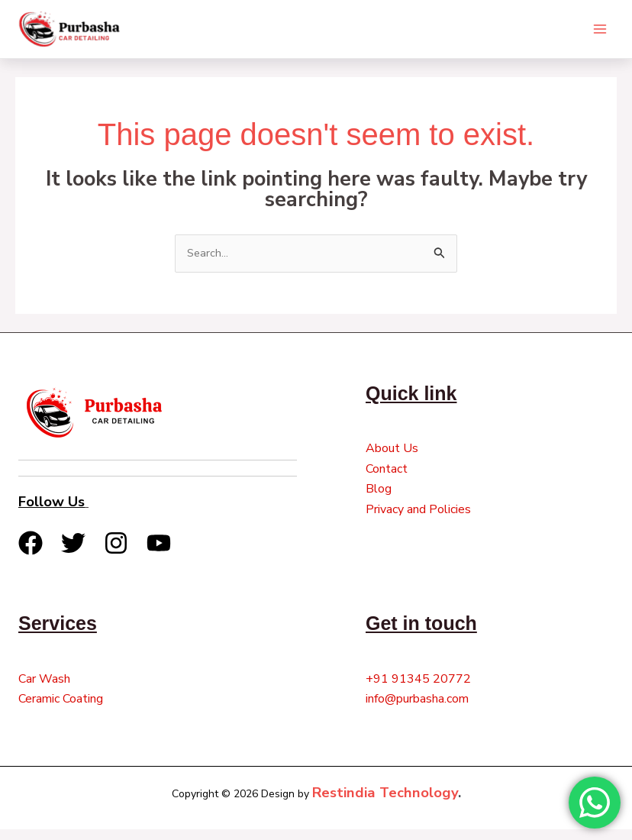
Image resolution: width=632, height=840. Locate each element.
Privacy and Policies (418, 520)
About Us (392, 460)
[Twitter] (73, 554)
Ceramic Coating (61, 710)
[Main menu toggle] (600, 34)
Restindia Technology (385, 804)
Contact (387, 480)
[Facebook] (31, 554)
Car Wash (44, 690)
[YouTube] (159, 554)
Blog (379, 500)
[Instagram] (116, 554)
